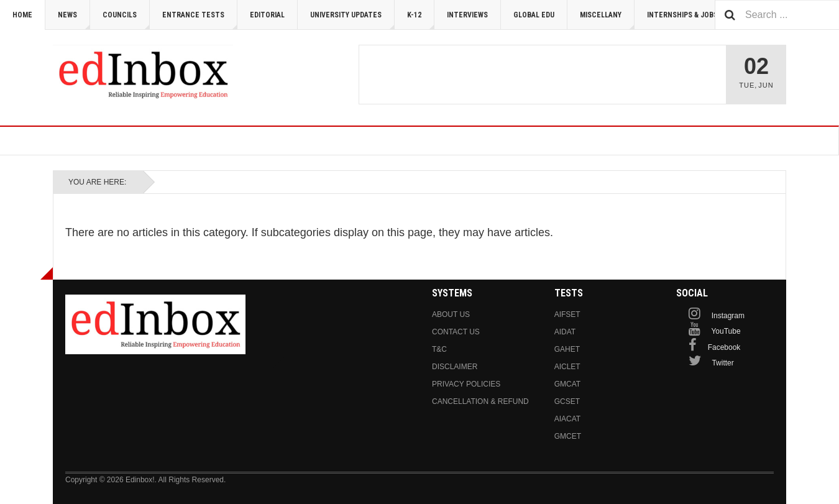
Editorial (267, 15)
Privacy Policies (466, 384)
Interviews (467, 15)
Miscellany (607, 20)
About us (451, 314)
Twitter (722, 363)
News (74, 20)
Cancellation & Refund (480, 401)
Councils (126, 20)
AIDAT (565, 332)
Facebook (724, 347)
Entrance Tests (200, 20)
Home (22, 15)
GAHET (567, 349)
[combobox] (777, 15)
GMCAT (567, 384)
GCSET (567, 401)
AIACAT (567, 419)
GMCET (568, 436)
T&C (439, 349)
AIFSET (567, 314)
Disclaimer (455, 367)
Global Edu (534, 15)
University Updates (352, 20)
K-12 (421, 20)
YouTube (726, 331)
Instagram (728, 316)
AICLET (567, 367)
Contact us (456, 332)
